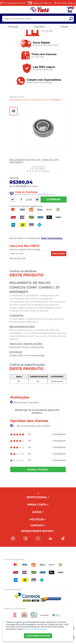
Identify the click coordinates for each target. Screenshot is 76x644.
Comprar (54, 199)
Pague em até (42, 3)
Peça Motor (39, 27)
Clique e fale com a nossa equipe (27, 355)
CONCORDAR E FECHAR (38, 636)
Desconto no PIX (14, 3)
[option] (14, 111)
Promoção (13, 27)
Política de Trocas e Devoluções (27, 347)
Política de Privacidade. (35, 629)
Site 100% (67, 3)
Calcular (59, 254)
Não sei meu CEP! (18, 258)
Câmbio (64, 27)
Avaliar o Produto (38, 469)
